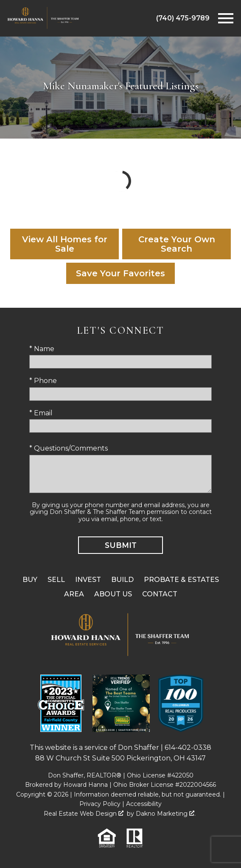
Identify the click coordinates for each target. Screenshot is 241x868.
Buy (30, 580)
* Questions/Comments (69, 448)
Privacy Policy (100, 804)
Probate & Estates (181, 580)
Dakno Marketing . (166, 814)
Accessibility (144, 804)
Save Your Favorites (120, 273)
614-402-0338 (188, 747)
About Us (113, 594)
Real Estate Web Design (84, 814)
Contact (160, 594)
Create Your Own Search (177, 244)
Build (122, 580)
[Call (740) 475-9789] (183, 18)
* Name (42, 349)
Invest (88, 580)
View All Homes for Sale (65, 244)
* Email (41, 413)
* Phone (43, 381)
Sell (56, 580)
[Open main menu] (226, 18)
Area (74, 594)
